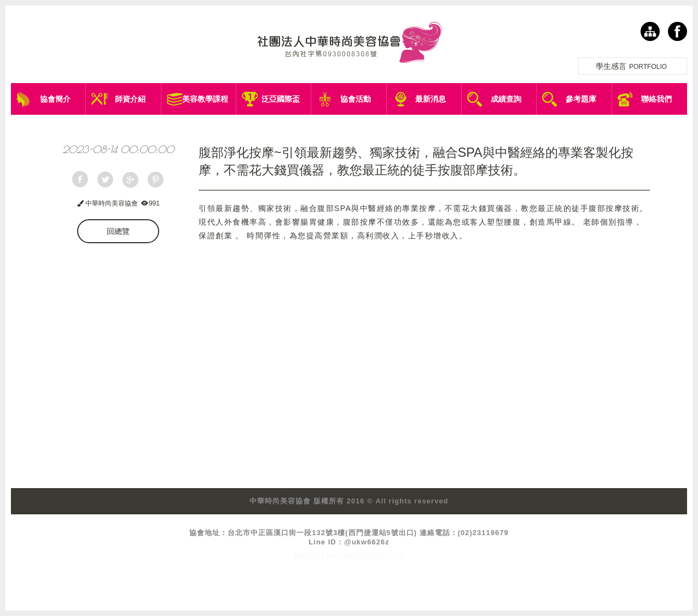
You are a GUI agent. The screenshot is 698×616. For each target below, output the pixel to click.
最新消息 (431, 99)
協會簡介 (55, 99)
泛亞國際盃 (281, 99)
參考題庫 (581, 99)
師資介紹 (130, 99)
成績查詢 (506, 99)
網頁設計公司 (381, 556)
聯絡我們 (656, 99)
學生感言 (633, 66)
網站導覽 (650, 31)
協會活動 (356, 99)
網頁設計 (310, 556)
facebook (677, 31)
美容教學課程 (205, 99)
